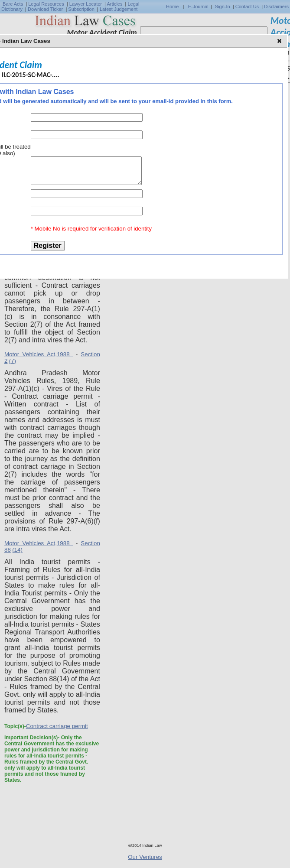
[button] (280, 42)
